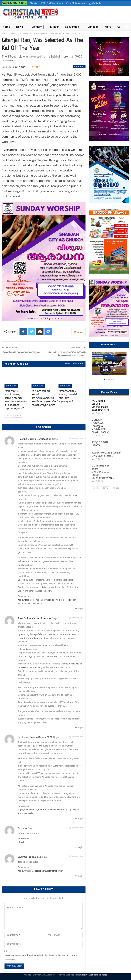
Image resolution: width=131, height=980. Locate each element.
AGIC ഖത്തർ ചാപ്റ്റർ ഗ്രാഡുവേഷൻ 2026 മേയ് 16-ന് (109, 366)
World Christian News (76, 3)
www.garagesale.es (30, 857)
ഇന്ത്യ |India (95, 3)
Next (18, 416)
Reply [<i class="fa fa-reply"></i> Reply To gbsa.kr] (79, 847)
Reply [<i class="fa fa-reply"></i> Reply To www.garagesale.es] (79, 876)
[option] (109, 365)
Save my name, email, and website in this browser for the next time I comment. (41, 957)
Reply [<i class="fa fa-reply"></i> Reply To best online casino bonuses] (79, 728)
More (108, 27)
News (20, 27)
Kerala (60, 3)
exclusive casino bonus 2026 (35, 737)
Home (6, 27)
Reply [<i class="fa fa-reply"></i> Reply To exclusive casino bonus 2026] (79, 819)
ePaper (54, 27)
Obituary (37, 27)
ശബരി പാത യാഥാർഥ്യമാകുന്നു (21, 352)
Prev (9, 416)
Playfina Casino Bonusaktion (35, 439)
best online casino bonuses (35, 618)
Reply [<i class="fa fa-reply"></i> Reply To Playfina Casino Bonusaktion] (79, 609)
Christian (34, 3)
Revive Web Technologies (95, 975)
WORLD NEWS (48, 3)
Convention (72, 27)
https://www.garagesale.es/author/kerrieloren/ (40, 871)
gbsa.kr (22, 828)
